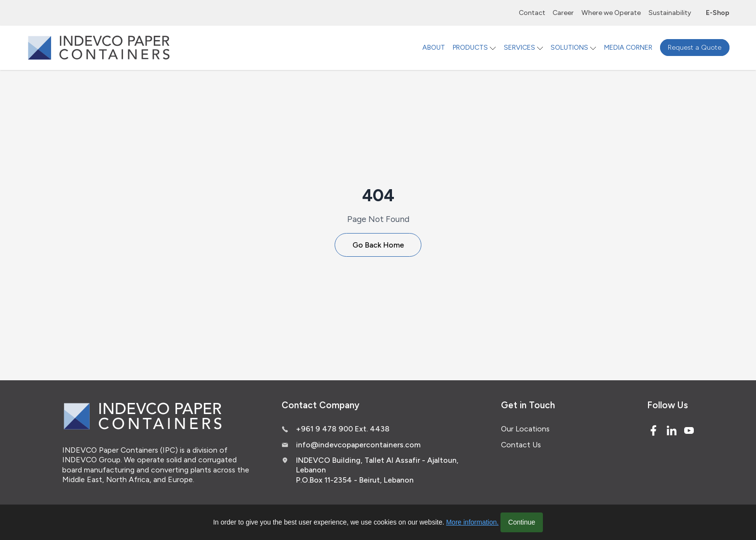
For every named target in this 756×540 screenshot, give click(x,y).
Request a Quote (695, 48)
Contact (532, 13)
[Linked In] (672, 430)
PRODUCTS (470, 48)
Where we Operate (611, 13)
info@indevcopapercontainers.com (358, 445)
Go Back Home (378, 245)
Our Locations (525, 429)
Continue (522, 522)
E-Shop (718, 13)
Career (563, 13)
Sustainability (670, 13)
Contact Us (521, 445)
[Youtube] (689, 430)
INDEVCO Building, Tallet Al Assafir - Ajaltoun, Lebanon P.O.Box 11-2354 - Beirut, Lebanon (377, 470)
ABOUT (434, 48)
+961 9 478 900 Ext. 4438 (343, 429)
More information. (472, 522)
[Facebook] (653, 430)
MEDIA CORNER (628, 48)
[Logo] (99, 48)
